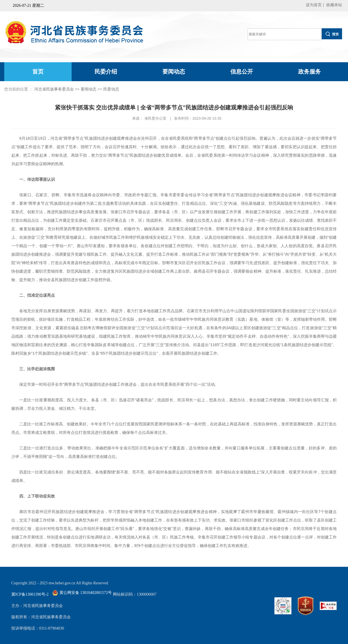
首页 (38, 72)
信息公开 (242, 72)
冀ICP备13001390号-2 (30, 594)
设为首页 (314, 5)
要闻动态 (174, 72)
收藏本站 (334, 5)
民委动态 (111, 89)
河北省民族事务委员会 (54, 89)
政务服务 (310, 72)
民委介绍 (106, 72)
